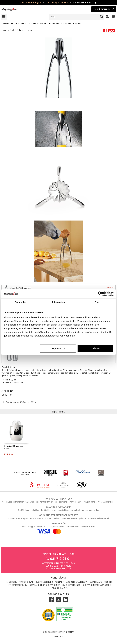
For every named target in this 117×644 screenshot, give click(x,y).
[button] (113, 17)
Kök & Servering (40, 24)
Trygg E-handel (60, 588)
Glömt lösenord (44, 582)
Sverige (59, 637)
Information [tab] (58, 302)
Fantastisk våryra (31, 3)
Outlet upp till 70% (58, 3)
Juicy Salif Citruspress (72, 24)
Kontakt (59, 582)
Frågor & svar (26, 582)
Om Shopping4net (71, 585)
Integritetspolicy (18, 585)
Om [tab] (97, 302)
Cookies (108, 582)
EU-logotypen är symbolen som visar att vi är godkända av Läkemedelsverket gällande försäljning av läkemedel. (58, 517)
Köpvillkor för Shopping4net (45, 585)
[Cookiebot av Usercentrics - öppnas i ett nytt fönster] (100, 294)
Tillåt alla (95, 348)
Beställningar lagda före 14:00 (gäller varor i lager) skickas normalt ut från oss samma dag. (58, 509)
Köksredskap (55, 24)
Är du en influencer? (77, 582)
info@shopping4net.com (59, 569)
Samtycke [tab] (20, 302)
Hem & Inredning (23, 24)
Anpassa (58, 348)
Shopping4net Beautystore (97, 585)
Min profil (12, 582)
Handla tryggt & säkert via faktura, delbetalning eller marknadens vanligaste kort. (58, 528)
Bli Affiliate (96, 582)
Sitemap (70, 632)
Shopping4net (7, 24)
